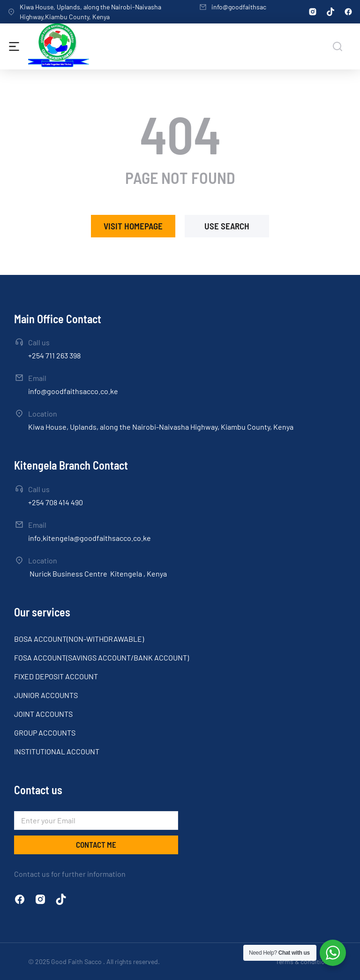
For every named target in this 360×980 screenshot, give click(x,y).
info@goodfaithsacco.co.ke (251, 7)
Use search (227, 226)
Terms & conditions (304, 961)
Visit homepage (133, 226)
